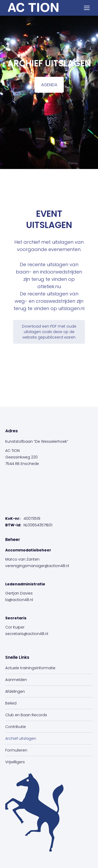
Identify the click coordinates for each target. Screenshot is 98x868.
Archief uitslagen (21, 738)
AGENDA (49, 85)
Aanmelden (16, 680)
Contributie (16, 727)
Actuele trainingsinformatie (30, 668)
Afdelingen (15, 691)
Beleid (11, 703)
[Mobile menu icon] (87, 8)
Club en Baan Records (26, 715)
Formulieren (16, 750)
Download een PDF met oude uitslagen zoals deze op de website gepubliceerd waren (49, 332)
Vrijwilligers (15, 762)
